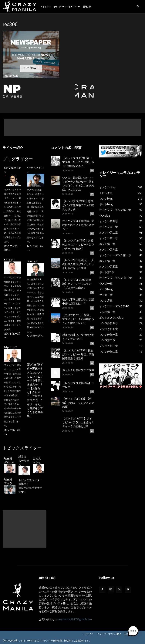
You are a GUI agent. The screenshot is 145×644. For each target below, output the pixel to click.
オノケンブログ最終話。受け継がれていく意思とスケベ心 (78, 225)
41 (92, 233)
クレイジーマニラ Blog (67, 7)
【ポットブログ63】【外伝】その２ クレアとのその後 (78, 403)
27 (92, 431)
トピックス (45, 7)
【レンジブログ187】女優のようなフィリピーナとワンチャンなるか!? (78, 244)
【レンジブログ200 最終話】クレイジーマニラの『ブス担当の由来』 (77, 284)
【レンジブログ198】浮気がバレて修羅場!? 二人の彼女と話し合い (78, 205)
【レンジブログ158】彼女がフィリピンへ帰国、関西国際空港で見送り (78, 354)
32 (92, 363)
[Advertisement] (72, 127)
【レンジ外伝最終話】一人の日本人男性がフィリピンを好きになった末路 (78, 264)
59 (92, 194)
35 (92, 308)
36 (92, 292)
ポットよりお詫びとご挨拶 (78, 370)
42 (92, 214)
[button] (138, 7)
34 (92, 328)
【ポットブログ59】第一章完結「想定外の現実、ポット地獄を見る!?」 (78, 162)
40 (92, 273)
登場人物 (87, 7)
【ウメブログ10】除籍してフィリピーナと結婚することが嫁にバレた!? (78, 319)
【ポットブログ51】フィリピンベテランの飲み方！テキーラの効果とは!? (78, 422)
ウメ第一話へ (35, 336)
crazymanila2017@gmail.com (74, 619)
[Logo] (21, 7)
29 (92, 392)
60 (92, 170)
